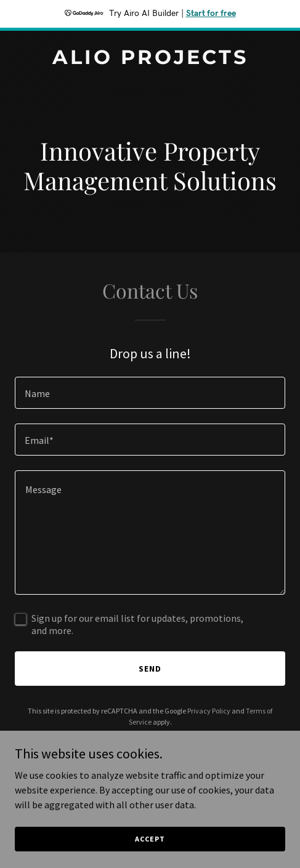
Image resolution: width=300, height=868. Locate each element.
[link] (150, 60)
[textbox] (150, 393)
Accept (150, 839)
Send (150, 669)
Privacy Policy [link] (209, 711)
